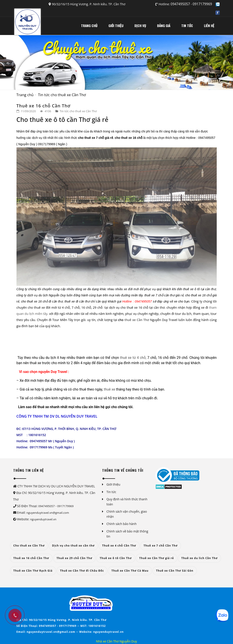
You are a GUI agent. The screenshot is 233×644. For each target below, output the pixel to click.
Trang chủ (25, 95)
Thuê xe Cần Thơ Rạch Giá (33, 571)
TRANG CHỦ (89, 26)
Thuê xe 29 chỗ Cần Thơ (74, 558)
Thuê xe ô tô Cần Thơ (116, 558)
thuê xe (110, 389)
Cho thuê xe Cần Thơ (29, 546)
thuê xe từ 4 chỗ (133, 358)
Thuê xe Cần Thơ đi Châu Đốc (82, 571)
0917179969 (202, 4)
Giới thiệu (113, 484)
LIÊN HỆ (209, 26)
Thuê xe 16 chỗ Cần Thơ (31, 558)
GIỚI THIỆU (116, 26)
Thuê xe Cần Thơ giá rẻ (157, 558)
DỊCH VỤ (140, 26)
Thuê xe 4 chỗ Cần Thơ (119, 546)
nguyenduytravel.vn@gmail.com (48, 513)
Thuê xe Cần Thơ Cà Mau (130, 571)
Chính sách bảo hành (122, 524)
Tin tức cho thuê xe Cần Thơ (62, 95)
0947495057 (181, 4)
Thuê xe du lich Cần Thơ (199, 558)
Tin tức (111, 492)
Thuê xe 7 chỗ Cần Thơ (161, 546)
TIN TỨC (187, 26)
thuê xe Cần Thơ (137, 320)
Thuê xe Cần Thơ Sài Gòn (175, 571)
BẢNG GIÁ (164, 26)
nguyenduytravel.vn (43, 519)
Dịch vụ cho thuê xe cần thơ (73, 546)
